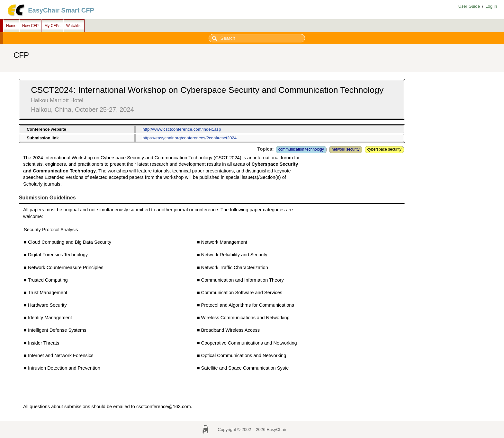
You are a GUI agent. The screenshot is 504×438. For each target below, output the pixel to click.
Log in (491, 6)
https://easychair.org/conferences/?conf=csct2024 (189, 138)
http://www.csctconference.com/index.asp (182, 129)
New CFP (30, 26)
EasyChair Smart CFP (61, 10)
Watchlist (74, 26)
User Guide (469, 6)
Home (11, 26)
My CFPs (52, 26)
